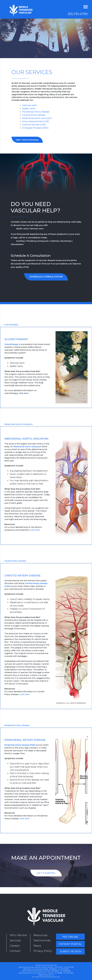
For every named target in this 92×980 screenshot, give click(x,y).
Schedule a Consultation (46, 277)
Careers (15, 946)
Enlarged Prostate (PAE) (35, 128)
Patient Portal (70, 944)
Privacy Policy (43, 951)
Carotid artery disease (34, 115)
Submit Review (70, 951)
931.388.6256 (53, 969)
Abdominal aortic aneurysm (37, 118)
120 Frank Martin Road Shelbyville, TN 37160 (36, 971)
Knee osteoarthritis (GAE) (36, 121)
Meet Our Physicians (27, 140)
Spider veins (29, 109)
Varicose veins (30, 105)
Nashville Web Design (43, 977)
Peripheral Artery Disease (36, 112)
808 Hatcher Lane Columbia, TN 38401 (36, 969)
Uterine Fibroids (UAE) (34, 125)
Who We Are (18, 935)
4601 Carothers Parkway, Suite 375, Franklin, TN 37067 (36, 967)
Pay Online (70, 937)
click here (24, 393)
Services (15, 940)
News (37, 946)
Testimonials (42, 940)
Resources (40, 935)
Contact (15, 951)
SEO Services (56, 977)
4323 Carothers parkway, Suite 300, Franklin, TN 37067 (36, 973)
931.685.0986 (55, 971)
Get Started (46, 873)
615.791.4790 (78, 14)
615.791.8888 (58, 973)
